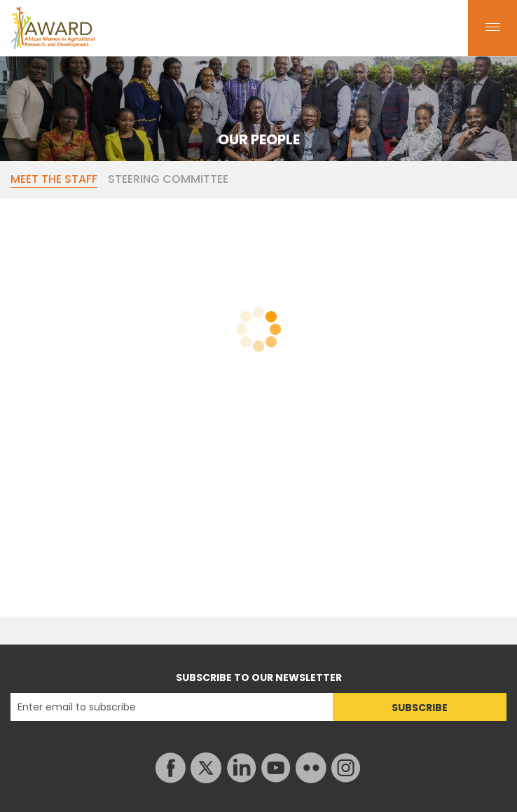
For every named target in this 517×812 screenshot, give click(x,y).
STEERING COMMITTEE (168, 179)
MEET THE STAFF (54, 179)
